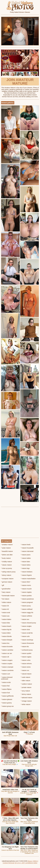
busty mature (6, 558)
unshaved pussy (27, 650)
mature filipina (6, 689)
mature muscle (26, 589)
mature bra (5, 643)
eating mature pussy (8, 572)
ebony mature (6, 575)
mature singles (26, 626)
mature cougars (7, 660)
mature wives (26, 667)
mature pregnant (27, 602)
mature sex (25, 619)
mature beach (6, 626)
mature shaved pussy (28, 623)
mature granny (6, 703)
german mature (7, 582)
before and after (7, 555)
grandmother (6, 589)
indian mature (6, 602)
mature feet (5, 686)
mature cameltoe (7, 650)
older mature (25, 681)
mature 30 (5, 606)
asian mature (6, 548)
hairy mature (6, 592)
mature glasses (7, 699)
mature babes (6, 619)
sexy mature (25, 691)
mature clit (5, 657)
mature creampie (7, 667)
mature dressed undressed (7, 678)
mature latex (25, 562)
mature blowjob (7, 640)
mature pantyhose (27, 599)
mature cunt (5, 674)
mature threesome (27, 643)
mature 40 (5, 609)
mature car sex (7, 653)
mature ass (5, 616)
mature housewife (27, 548)
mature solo (25, 636)
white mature (26, 704)
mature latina (26, 565)
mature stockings (27, 640)
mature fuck (5, 693)
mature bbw (5, 623)
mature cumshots (7, 670)
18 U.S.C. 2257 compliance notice (26, 863)
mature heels (26, 545)
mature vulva (26, 660)
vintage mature (26, 701)
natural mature (26, 674)
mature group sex (7, 706)
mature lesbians (27, 572)
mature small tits (27, 633)
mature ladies (26, 558)
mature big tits (6, 630)
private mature (26, 687)
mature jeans (26, 555)
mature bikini (6, 633)
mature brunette (7, 647)
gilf (3, 585)
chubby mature (7, 562)
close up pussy (7, 568)
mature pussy (26, 606)
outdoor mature (26, 684)
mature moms (26, 585)
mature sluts (25, 630)
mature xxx (25, 670)
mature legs (25, 568)
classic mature (6, 565)
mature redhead (27, 609)
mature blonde (6, 636)
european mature (7, 579)
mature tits (25, 647)
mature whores (26, 664)
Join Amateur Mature (20, 82)
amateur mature (7, 545)
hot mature (5, 599)
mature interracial (27, 551)
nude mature (25, 677)
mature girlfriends (7, 696)
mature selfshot (26, 616)
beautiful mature (7, 551)
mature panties (26, 596)
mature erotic (6, 682)
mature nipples (26, 592)
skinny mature (26, 694)
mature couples (7, 664)
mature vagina (26, 657)
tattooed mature (27, 698)
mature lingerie (26, 575)
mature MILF (26, 582)
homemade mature (8, 596)
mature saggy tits (27, 613)
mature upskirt (26, 653)
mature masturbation (28, 579)
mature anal (5, 613)
